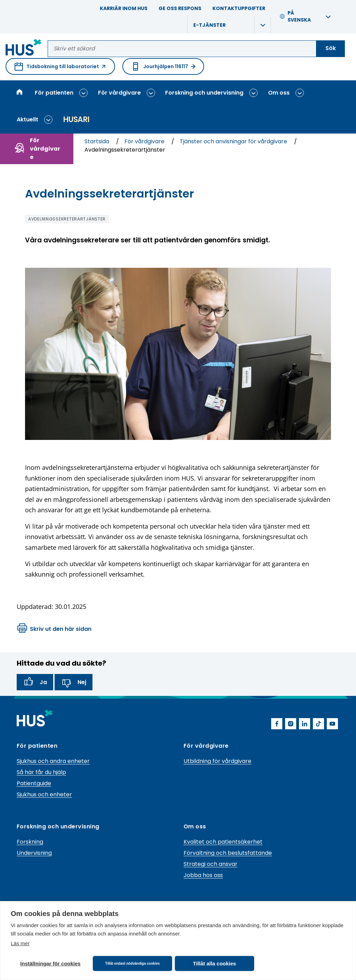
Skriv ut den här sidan (54, 629)
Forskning (30, 842)
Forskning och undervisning (204, 93)
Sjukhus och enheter (44, 794)
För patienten (54, 93)
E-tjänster (209, 25)
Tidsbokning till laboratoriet (60, 69)
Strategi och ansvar (211, 864)
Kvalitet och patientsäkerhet (223, 842)
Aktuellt (27, 119)
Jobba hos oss (203, 875)
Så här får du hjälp (41, 772)
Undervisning (34, 853)
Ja (35, 682)
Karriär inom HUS (124, 8)
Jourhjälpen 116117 (163, 66)
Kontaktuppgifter (239, 8)
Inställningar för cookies (50, 963)
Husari (76, 119)
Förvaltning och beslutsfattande (228, 853)
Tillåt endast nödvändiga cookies (132, 963)
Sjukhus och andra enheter (53, 761)
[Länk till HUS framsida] (24, 49)
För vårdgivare (119, 93)
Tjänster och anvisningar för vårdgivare (234, 141)
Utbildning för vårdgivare (217, 761)
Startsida (98, 141)
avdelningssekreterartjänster (67, 219)
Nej (74, 682)
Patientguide (34, 783)
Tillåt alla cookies (215, 963)
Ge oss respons (180, 8)
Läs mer (20, 943)
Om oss (279, 93)
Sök (331, 48)
